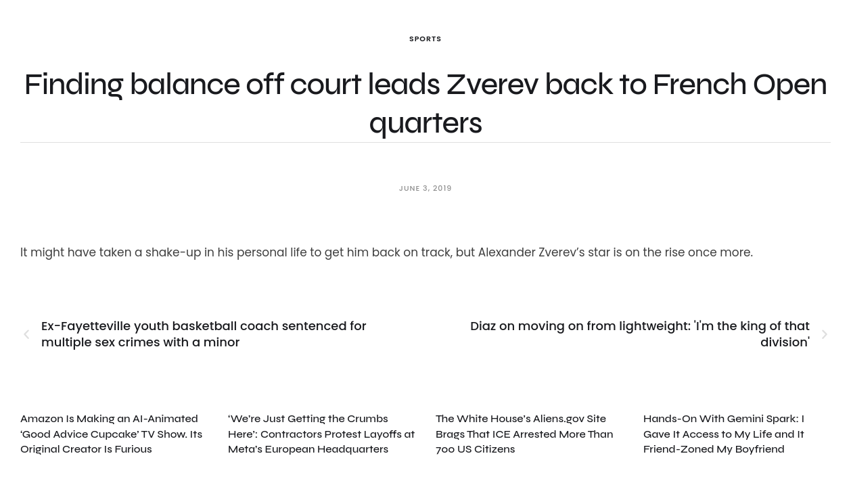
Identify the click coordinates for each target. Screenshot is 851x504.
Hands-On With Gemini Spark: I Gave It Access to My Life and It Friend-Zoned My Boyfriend (724, 434)
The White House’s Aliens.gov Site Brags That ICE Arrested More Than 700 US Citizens (524, 434)
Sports (425, 39)
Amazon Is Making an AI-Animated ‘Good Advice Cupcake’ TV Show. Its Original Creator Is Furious (111, 434)
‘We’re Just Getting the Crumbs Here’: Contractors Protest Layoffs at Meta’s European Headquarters (321, 434)
